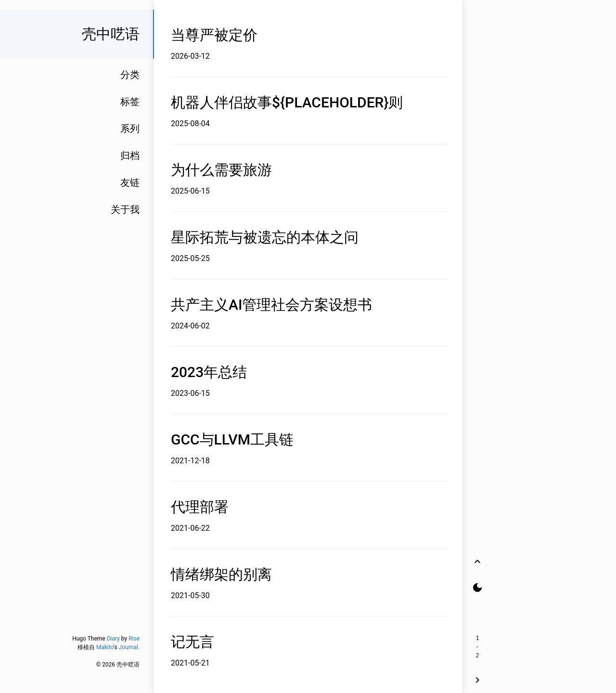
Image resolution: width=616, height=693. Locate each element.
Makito (105, 647)
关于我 (125, 209)
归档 (130, 156)
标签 (130, 102)
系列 (130, 129)
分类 (130, 75)
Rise (134, 639)
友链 (130, 183)
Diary (113, 639)
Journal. (129, 647)
